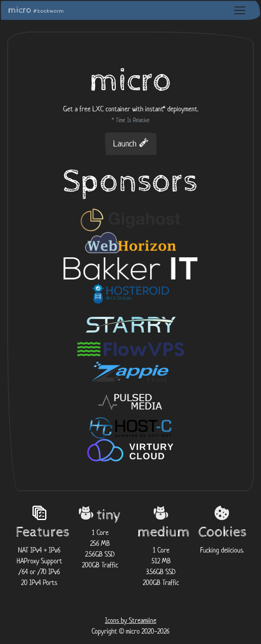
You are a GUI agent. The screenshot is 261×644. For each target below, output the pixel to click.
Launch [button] (131, 144)
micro (36, 10)
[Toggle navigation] (240, 10)
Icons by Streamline (131, 620)
